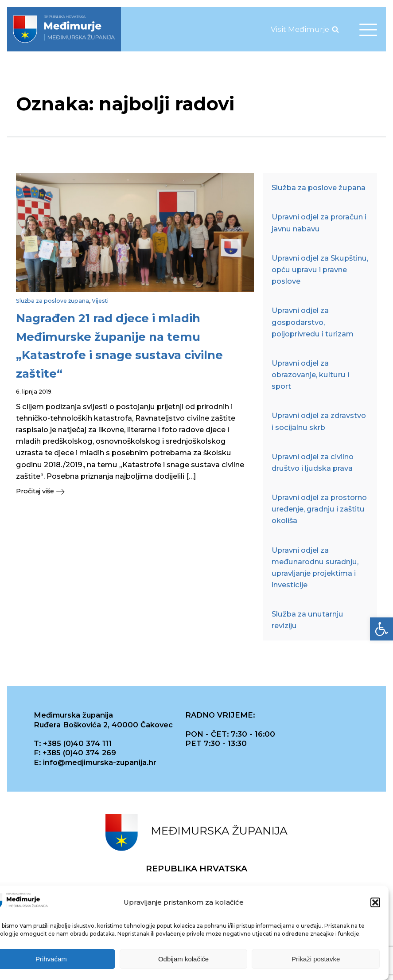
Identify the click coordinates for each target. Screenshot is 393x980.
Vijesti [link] (100, 301)
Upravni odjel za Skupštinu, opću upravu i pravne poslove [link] (320, 269)
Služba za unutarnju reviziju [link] (307, 620)
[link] (381, 629)
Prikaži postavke (316, 959)
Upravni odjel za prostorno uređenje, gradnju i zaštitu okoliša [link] (319, 509)
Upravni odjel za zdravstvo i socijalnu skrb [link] (319, 421)
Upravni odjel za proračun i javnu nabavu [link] (319, 223)
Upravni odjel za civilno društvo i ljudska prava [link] (313, 462)
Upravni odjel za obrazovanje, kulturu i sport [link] (310, 375)
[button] (375, 903)
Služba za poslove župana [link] (53, 301)
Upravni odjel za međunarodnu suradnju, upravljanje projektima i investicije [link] (315, 568)
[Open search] (335, 29)
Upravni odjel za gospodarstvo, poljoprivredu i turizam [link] (313, 322)
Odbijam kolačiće (183, 959)
